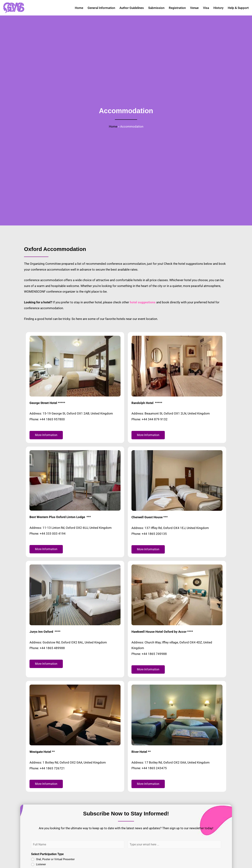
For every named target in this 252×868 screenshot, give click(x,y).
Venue (194, 8)
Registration (177, 8)
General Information (101, 8)
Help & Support (238, 8)
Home (79, 8)
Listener (41, 863)
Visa (206, 8)
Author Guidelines (132, 8)
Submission (156, 8)
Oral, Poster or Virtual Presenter (55, 858)
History (218, 8)
